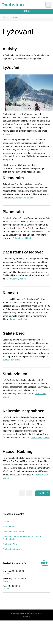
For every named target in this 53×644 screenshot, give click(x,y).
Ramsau (10, 293)
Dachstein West (10, 544)
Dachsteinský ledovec (23, 252)
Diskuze (6, 522)
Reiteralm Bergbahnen (24, 411)
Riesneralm (13, 178)
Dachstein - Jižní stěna (13, 532)
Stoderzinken (15, 374)
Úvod (5, 18)
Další (41, 493)
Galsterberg (14, 333)
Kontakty (26, 616)
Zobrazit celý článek (24, 198)
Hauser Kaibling (18, 451)
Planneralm (13, 212)
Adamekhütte (9, 527)
